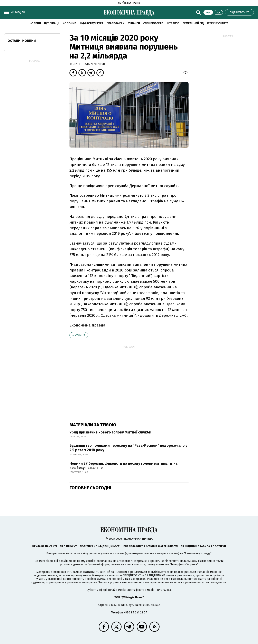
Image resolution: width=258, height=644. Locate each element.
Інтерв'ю (173, 23)
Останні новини (22, 41)
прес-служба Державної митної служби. (142, 186)
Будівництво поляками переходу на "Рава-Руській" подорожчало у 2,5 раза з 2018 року (128, 448)
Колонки (69, 23)
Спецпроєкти (153, 23)
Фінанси (134, 23)
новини (35, 23)
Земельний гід (193, 23)
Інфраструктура (91, 23)
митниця (79, 335)
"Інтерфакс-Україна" (145, 561)
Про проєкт (68, 546)
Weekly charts (218, 23)
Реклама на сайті (45, 546)
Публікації (52, 23)
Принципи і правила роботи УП (203, 546)
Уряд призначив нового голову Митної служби (110, 432)
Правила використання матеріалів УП (151, 546)
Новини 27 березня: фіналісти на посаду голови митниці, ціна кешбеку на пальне (123, 466)
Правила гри (115, 23)
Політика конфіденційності (100, 546)
